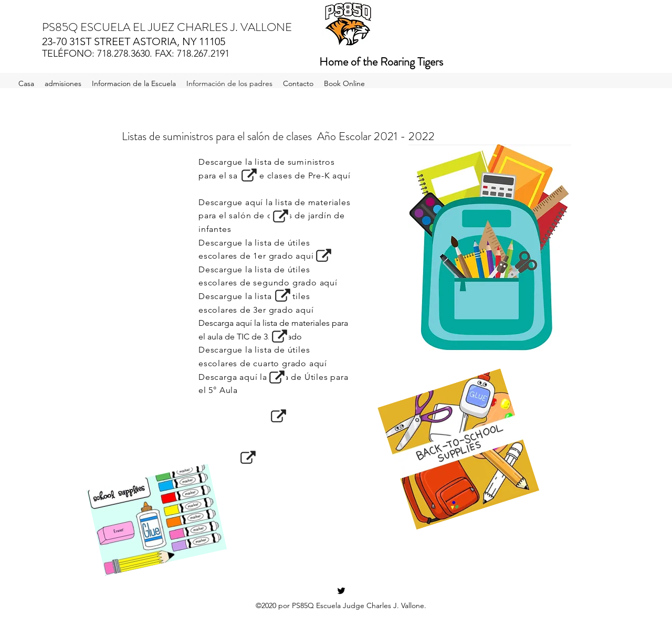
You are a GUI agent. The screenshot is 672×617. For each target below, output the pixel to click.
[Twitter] (341, 591)
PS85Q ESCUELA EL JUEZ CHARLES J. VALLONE (167, 27)
